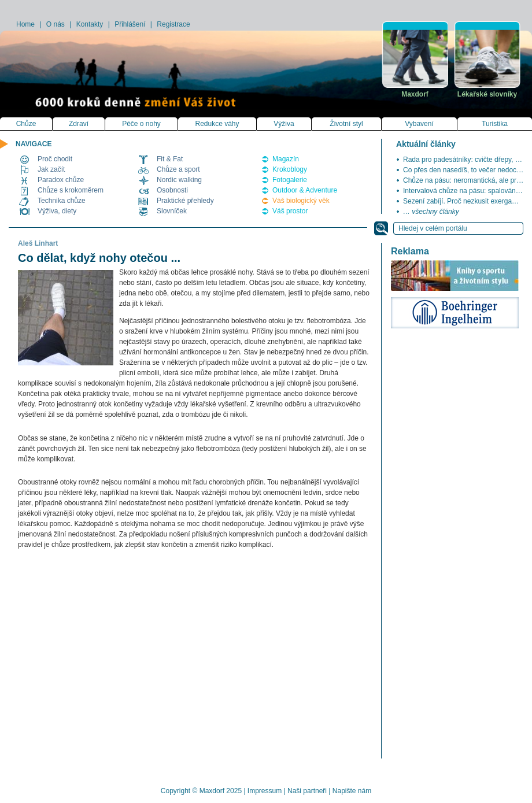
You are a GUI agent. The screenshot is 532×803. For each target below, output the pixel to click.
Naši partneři (307, 791)
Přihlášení (130, 24)
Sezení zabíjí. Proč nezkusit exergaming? (467, 201)
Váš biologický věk (301, 201)
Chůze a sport (178, 169)
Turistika (495, 124)
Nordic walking (179, 180)
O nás (56, 24)
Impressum (265, 791)
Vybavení (419, 124)
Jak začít (51, 169)
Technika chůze (62, 201)
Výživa (284, 124)
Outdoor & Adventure (305, 190)
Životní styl (346, 124)
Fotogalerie (290, 180)
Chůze (26, 124)
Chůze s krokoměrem (71, 190)
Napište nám (352, 791)
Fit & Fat (170, 159)
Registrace (173, 24)
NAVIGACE (34, 144)
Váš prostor (290, 211)
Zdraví (79, 124)
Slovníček (172, 211)
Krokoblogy (290, 169)
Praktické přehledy (185, 201)
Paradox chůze (61, 180)
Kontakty (90, 24)
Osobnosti (172, 190)
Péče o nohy (141, 124)
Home (25, 24)
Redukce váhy (217, 124)
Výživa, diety (57, 211)
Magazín (286, 159)
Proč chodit (55, 159)
